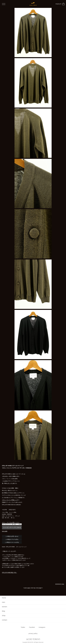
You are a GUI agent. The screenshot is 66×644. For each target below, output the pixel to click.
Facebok (32, 627)
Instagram (42, 627)
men (4, 602)
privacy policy (33, 633)
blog (3, 611)
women (5, 607)
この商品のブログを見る (12, 539)
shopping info (59, 4)
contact (5, 620)
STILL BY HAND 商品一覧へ (9, 573)
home (4, 598)
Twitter (23, 627)
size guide (5, 531)
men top (33, 588)
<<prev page (27, 588)
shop (4, 616)
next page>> (39, 588)
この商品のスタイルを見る (12, 542)
